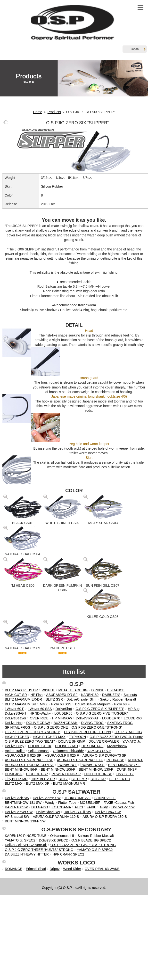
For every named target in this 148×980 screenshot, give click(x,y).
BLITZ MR (79, 779)
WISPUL (48, 690)
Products (54, 112)
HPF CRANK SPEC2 (68, 854)
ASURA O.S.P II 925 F (62, 755)
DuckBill (97, 690)
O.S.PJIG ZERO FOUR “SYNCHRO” (33, 732)
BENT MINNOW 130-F (96, 769)
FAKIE (92, 807)
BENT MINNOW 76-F (124, 765)
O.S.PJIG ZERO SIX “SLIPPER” (100, 709)
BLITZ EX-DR (120, 779)
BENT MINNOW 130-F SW (25, 821)
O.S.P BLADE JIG (128, 732)
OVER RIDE (39, 718)
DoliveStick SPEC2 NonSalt (26, 845)
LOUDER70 (111, 718)
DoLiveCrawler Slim (81, 699)
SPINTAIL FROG (18, 727)
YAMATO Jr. (132, 741)
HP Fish (37, 695)
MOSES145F (90, 803)
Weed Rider (72, 869)
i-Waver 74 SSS (93, 765)
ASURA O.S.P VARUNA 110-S (56, 817)
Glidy (104, 807)
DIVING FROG (92, 723)
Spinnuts (130, 695)
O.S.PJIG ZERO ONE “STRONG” (97, 727)
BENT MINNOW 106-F (58, 769)
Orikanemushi (39, 751)
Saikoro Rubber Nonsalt (118, 699)
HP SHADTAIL (93, 746)
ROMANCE (14, 869)
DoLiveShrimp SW (47, 798)
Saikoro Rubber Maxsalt (96, 836)
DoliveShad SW (48, 812)
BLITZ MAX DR (38, 783)
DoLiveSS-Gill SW (77, 812)
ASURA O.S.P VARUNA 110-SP (29, 760)
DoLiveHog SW (123, 807)
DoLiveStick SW (17, 798)
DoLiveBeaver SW (19, 812)
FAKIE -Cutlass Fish (119, 803)
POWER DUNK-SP (66, 774)
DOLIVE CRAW (38, 723)
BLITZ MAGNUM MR (69, 783)
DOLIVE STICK (40, 746)
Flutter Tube (67, 803)
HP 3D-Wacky (40, 713)
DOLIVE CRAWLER (104, 741)
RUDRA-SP (115, 760)
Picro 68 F (122, 704)
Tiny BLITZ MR (16, 779)
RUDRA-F (136, 760)
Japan (138, 49)
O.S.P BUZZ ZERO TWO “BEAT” (30, 741)
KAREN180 (90, 695)
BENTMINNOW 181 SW (23, 803)
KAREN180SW (16, 807)
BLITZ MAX (14, 783)
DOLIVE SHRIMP (72, 741)
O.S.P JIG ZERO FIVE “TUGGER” (102, 713)
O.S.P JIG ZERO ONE (51, 727)
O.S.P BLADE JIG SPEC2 (91, 840)
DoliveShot (64, 709)
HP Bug (134, 709)
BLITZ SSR (54, 699)
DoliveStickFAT (87, 718)
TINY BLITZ (125, 774)
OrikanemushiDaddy (68, 751)
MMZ (44, 704)
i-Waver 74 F (67, 765)
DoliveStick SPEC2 (53, 840)
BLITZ (63, 779)
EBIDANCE (116, 690)
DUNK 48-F (14, 774)
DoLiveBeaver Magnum (93, 704)
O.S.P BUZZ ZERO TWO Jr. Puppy (116, 737)
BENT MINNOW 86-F (21, 769)
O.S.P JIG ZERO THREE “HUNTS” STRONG (39, 850)
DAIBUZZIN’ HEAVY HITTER (27, 854)
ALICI (79, 807)
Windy (50, 803)
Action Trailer (15, 751)
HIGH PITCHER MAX (49, 737)
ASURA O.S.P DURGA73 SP (104, 755)
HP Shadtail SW (17, 817)
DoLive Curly (15, 746)
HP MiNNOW (62, 718)
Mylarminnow (117, 746)
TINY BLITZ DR (43, 779)
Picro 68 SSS (61, 704)
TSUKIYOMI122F (78, 798)
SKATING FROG (120, 723)
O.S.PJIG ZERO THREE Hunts (87, 732)
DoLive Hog (14, 723)
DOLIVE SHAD (66, 746)
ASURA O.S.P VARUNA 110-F (80, 760)
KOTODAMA (61, 807)
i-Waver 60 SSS (40, 709)
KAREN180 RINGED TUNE (26, 836)
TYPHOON (78, 737)
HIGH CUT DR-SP (98, 774)
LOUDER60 (133, 718)
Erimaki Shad (36, 869)
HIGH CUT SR (16, 695)
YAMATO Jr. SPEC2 (20, 840)
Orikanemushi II (62, 836)
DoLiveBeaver (16, 718)
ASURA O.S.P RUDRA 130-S (105, 817)
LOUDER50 (63, 713)
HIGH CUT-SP (37, 774)
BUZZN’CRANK (66, 723)
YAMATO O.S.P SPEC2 (95, 850)
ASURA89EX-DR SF (62, 695)
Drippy (55, 869)
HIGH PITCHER (17, 737)
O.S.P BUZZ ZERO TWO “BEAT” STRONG (83, 845)
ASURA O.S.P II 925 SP (23, 755)
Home (38, 112)
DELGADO (40, 807)
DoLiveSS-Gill (15, 713)
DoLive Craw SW (108, 812)
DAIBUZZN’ (111, 695)
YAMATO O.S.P (99, 751)
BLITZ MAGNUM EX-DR (23, 699)
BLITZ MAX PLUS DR (21, 690)
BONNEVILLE (105, 798)
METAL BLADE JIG (73, 690)
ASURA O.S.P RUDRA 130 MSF (29, 765)
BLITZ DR (98, 779)
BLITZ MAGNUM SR (21, 704)
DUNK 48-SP (127, 769)
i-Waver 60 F (15, 709)
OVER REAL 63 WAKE (102, 869)
